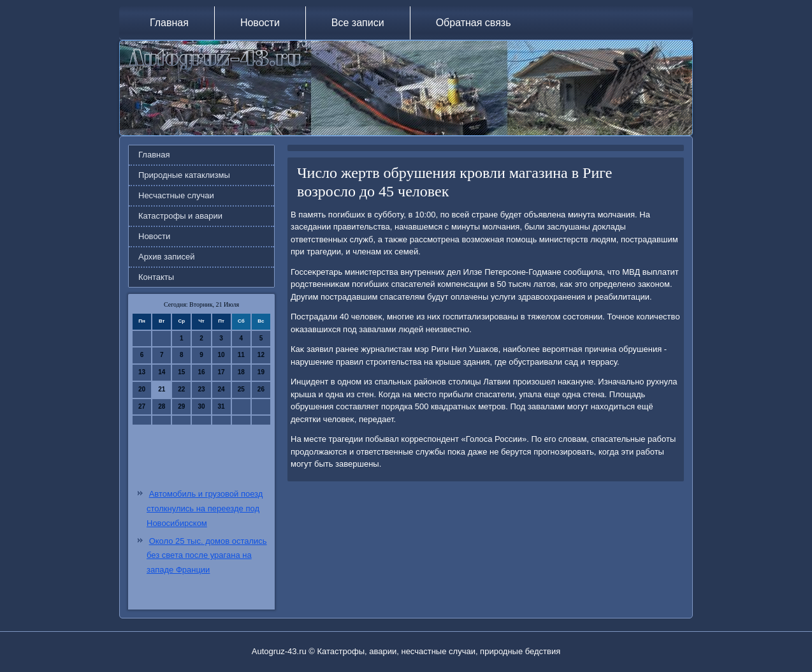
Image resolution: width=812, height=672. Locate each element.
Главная (169, 23)
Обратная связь (474, 23)
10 (221, 355)
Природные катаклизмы (184, 175)
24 (221, 389)
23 (201, 389)
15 (181, 372)
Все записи (358, 23)
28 (162, 406)
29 (181, 406)
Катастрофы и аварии (180, 216)
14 (162, 372)
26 (261, 389)
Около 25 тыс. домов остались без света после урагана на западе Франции (207, 556)
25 (241, 389)
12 (261, 355)
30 (201, 406)
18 (241, 372)
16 (201, 372)
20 (142, 389)
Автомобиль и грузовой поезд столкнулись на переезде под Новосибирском (205, 508)
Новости (260, 23)
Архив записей (167, 257)
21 (162, 389)
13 (142, 372)
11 (241, 355)
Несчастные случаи (176, 195)
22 (181, 389)
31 (221, 406)
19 (261, 372)
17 (221, 372)
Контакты (156, 277)
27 (142, 406)
